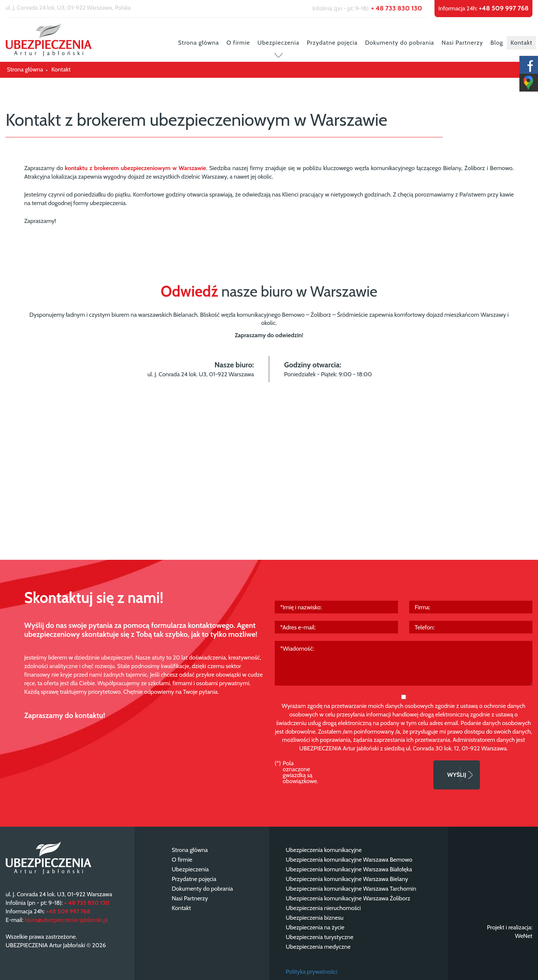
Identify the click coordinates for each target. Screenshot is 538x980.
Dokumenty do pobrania (400, 43)
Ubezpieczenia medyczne (318, 947)
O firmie (238, 43)
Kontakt (521, 43)
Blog (497, 43)
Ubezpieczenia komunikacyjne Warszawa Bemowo (349, 860)
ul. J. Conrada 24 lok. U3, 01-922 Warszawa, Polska (68, 8)
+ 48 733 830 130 (396, 8)
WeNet (524, 936)
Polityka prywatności (312, 972)
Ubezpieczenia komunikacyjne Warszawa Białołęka (349, 869)
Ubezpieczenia (278, 43)
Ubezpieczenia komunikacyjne (324, 850)
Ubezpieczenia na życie (315, 927)
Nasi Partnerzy (462, 43)
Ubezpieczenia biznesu (315, 918)
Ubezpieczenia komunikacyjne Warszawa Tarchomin (351, 889)
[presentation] (376, 775)
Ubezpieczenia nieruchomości (324, 908)
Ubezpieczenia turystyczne (320, 937)
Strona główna (198, 43)
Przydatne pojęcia (332, 43)
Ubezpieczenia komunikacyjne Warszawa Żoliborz (348, 898)
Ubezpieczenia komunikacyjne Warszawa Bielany (347, 879)
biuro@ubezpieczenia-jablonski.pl (66, 920)
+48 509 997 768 (504, 8)
